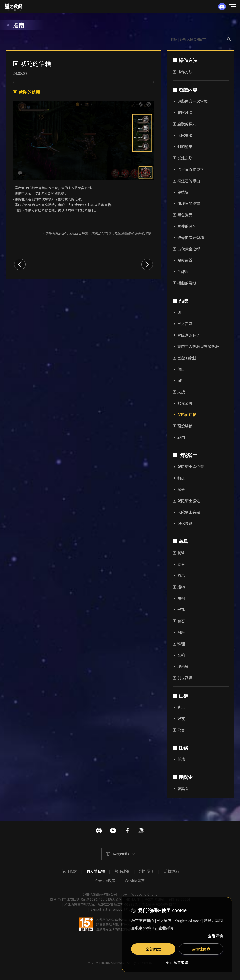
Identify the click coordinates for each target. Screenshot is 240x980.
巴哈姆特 (141, 830)
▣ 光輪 (179, 655)
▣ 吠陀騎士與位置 (188, 467)
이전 (20, 264)
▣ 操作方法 (183, 72)
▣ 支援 (179, 392)
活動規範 (171, 871)
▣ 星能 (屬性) (184, 358)
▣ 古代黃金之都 (186, 249)
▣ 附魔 (179, 632)
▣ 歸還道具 (183, 403)
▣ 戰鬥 (179, 437)
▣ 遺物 (179, 587)
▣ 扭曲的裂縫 (184, 283)
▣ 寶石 (179, 621)
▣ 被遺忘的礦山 (186, 181)
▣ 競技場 (181, 192)
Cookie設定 (135, 881)
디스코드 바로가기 (99, 830)
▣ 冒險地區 (183, 112)
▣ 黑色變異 (183, 215)
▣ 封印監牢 (183, 147)
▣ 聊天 (179, 707)
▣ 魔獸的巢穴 (184, 124)
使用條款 (69, 871)
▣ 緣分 (179, 489)
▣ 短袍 (179, 598)
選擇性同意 (201, 949)
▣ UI (177, 312)
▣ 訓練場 (181, 272)
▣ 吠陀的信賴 (184, 414)
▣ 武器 (179, 564)
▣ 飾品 (179, 575)
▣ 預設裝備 (183, 426)
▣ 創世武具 (183, 678)
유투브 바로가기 (113, 830)
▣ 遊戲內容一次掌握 (190, 101)
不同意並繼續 (177, 962)
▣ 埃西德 (181, 666)
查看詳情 (215, 936)
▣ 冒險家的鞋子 (186, 335)
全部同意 (153, 949)
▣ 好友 (179, 718)
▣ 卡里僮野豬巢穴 (188, 169)
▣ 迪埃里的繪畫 (186, 203)
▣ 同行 (179, 380)
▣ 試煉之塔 (183, 158)
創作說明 (147, 871)
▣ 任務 (179, 759)
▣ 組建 (179, 478)
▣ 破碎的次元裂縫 (188, 237)
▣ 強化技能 (183, 523)
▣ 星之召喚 (183, 324)
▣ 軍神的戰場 (184, 226)
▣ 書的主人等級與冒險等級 (196, 346)
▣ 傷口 (179, 369)
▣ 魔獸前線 (183, 260)
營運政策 (122, 871)
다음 (147, 264)
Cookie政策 (105, 881)
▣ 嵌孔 (179, 610)
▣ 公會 (179, 730)
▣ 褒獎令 (181, 788)
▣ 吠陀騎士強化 (186, 501)
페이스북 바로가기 (127, 830)
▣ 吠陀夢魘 (183, 135)
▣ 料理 (179, 644)
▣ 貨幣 (179, 553)
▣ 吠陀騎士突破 (186, 512)
